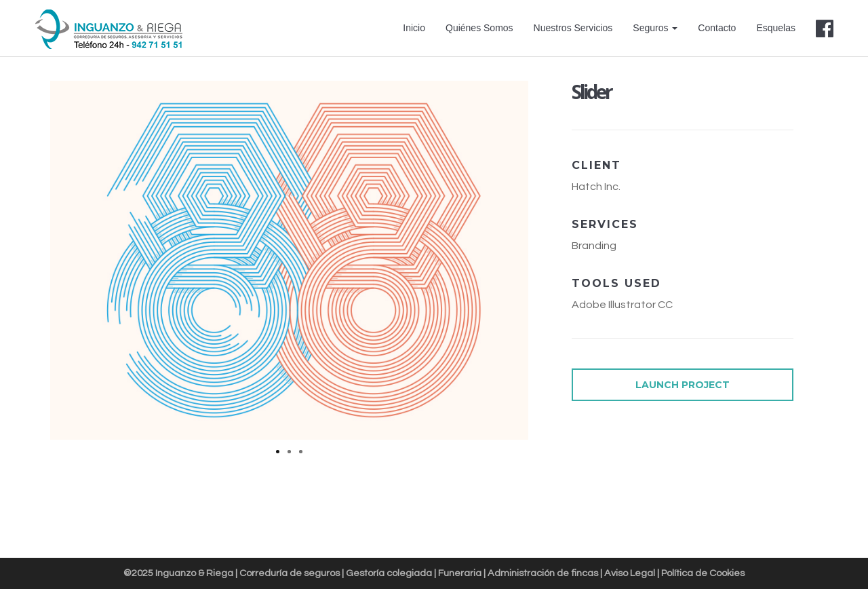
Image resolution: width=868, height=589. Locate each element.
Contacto (717, 28)
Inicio (414, 28)
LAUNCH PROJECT (683, 385)
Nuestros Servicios (573, 28)
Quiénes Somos (479, 28)
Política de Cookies (703, 573)
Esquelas (776, 28)
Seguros (655, 28)
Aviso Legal (630, 573)
